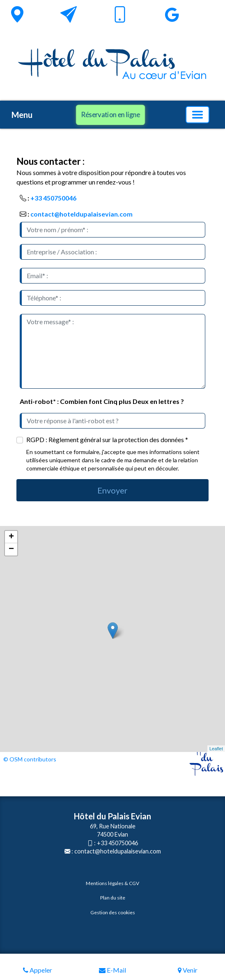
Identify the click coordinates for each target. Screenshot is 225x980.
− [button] (11, 549)
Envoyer (112, 490)
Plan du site (113, 898)
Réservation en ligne (110, 114)
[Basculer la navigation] (197, 115)
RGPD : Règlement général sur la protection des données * (107, 439)
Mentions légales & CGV (112, 883)
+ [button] (11, 537)
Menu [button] (22, 115)
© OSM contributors (30, 759)
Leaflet (216, 749)
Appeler (38, 970)
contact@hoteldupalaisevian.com (82, 214)
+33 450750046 (53, 198)
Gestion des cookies (113, 912)
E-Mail (112, 970)
